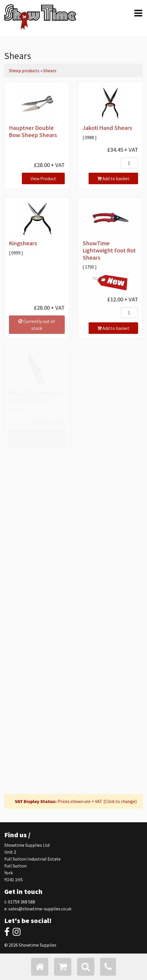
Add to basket (113, 178)
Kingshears (23, 243)
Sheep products (24, 71)
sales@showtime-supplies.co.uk (40, 909)
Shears (50, 71)
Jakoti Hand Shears (107, 128)
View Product (43, 178)
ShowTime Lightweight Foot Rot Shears (109, 250)
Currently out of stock (37, 325)
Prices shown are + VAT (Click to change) (76, 801)
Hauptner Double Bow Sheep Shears (33, 131)
